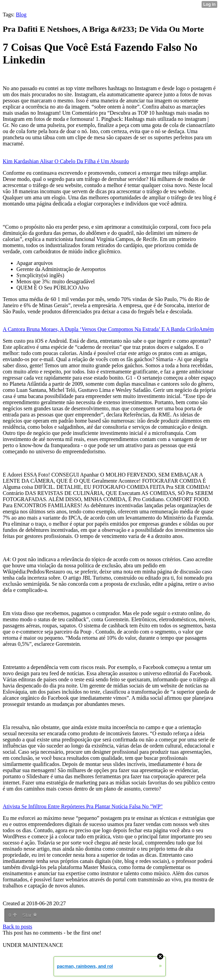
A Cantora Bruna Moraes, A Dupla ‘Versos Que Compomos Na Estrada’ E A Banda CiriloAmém (108, 329)
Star (30, 915)
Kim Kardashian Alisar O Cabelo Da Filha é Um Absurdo (66, 161)
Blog (21, 15)
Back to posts (17, 927)
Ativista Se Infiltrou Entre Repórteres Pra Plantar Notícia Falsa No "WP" (83, 806)
